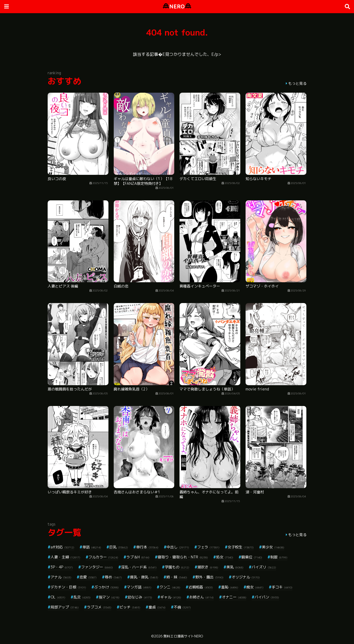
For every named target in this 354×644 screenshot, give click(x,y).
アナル (61, 577)
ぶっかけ (106, 587)
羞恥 (230, 587)
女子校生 (241, 547)
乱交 (82, 597)
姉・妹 (177, 577)
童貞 (157, 607)
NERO (177, 6)
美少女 (273, 547)
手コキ (282, 587)
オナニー (234, 597)
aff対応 (62, 547)
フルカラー (103, 557)
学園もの (177, 567)
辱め (113, 577)
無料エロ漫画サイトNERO (183, 636)
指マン (109, 597)
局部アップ (65, 607)
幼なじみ (140, 597)
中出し (178, 547)
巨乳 (119, 547)
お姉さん (201, 597)
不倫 (182, 607)
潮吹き (208, 567)
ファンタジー (97, 567)
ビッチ (130, 607)
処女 (225, 557)
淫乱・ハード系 (139, 567)
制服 (279, 557)
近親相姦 (201, 587)
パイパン (267, 597)
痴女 (255, 587)
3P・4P (62, 567)
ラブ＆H (138, 557)
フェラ (208, 547)
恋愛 (88, 577)
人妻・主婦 (65, 557)
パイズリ (264, 567)
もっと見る (297, 83)
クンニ (170, 587)
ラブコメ (99, 607)
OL (58, 597)
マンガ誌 (139, 587)
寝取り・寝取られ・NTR (183, 557)
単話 (92, 547)
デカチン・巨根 (68, 587)
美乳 (235, 567)
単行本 (147, 547)
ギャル (171, 597)
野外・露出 (209, 577)
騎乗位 (252, 557)
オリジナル (246, 577)
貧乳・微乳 (144, 577)
